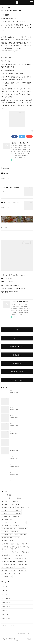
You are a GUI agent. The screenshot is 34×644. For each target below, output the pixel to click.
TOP (17, 330)
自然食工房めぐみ (23, 508)
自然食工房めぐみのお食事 (11, 526)
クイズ (5, 532)
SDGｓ (17, 517)
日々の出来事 (8, 568)
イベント (21, 568)
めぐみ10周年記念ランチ (17, 416)
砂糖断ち (17, 501)
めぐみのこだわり (17, 380)
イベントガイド (21, 535)
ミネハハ (22, 523)
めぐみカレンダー (9, 520)
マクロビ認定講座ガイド (11, 538)
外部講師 (6, 501)
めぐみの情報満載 (9, 529)
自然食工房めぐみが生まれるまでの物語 (15, 544)
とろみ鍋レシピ (15, 440)
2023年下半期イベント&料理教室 (13, 498)
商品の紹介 (22, 562)
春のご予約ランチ (15, 432)
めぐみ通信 (23, 529)
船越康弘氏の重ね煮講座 (17, 424)
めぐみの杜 (7, 495)
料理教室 (7, 559)
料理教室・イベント (17, 347)
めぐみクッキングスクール (11, 505)
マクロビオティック (9, 523)
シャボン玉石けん (20, 559)
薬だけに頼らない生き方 (20, 552)
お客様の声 (17, 364)
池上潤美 (13, 473)
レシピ (18, 555)
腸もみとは (5, 173)
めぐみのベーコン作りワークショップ (13, 203)
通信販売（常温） (8, 508)
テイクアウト (7, 535)
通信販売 (6, 517)
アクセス (6, 552)
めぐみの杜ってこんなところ (18, 481)
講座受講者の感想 (9, 565)
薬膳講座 (15, 532)
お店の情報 (7, 555)
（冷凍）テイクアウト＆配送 (11, 511)
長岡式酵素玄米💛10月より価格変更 (20, 457)
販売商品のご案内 (17, 372)
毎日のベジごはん (9, 562)
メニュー (17, 339)
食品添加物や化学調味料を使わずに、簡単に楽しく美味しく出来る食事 (16, 548)
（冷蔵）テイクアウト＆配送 (11, 514)
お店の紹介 (17, 355)
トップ (17, 574)
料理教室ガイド (8, 541)
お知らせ (23, 565)
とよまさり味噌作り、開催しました (20, 448)
